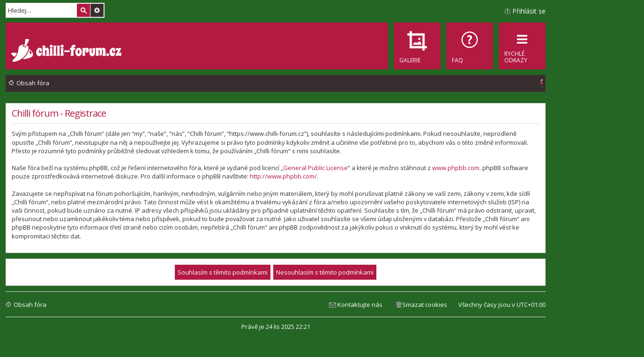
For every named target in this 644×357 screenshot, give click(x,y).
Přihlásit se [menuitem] (529, 11)
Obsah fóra (30, 305)
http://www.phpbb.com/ (283, 176)
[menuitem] (470, 46)
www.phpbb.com (456, 168)
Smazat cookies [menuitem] (425, 305)
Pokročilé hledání (97, 10)
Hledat (83, 10)
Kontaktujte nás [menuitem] (360, 305)
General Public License (315, 168)
